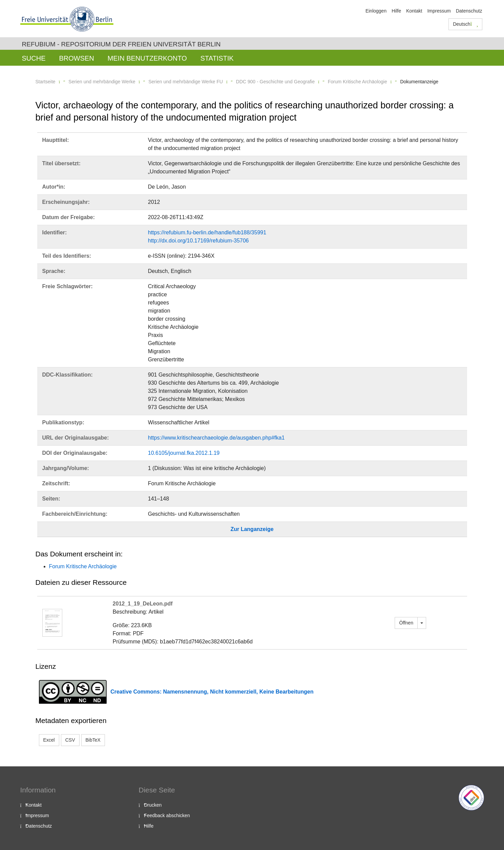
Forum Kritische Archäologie (357, 82)
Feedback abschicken (167, 815)
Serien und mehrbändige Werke (102, 82)
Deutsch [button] (465, 24)
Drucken (153, 805)
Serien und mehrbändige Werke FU (185, 82)
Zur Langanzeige (252, 529)
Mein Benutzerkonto (147, 58)
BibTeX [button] (93, 740)
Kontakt (414, 11)
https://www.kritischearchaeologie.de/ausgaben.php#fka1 (216, 438)
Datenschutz (469, 11)
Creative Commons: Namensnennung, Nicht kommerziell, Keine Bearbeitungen (212, 692)
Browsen (77, 58)
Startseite (46, 82)
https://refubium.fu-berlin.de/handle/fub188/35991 (207, 232)
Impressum (439, 11)
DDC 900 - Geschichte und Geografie (275, 82)
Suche (34, 58)
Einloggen (376, 11)
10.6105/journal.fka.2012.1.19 (184, 453)
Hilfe (396, 11)
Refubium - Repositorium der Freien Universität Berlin (121, 44)
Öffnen (406, 623)
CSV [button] (70, 740)
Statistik (217, 58)
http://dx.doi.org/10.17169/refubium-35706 (198, 241)
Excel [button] (49, 740)
